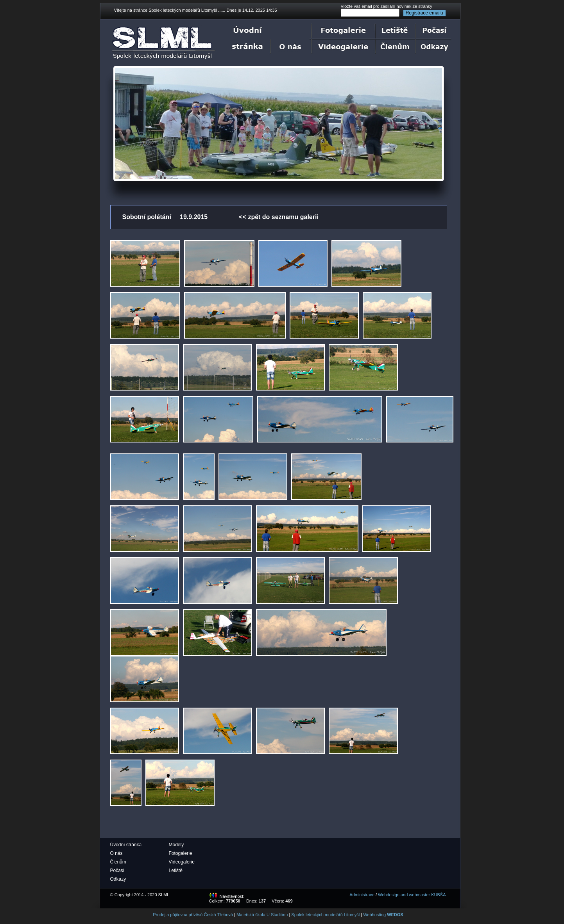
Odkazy (118, 879)
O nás (116, 853)
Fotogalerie (181, 853)
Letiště (176, 870)
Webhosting (383, 915)
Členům (118, 862)
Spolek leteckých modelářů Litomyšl (325, 915)
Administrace (362, 895)
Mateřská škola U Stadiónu (262, 915)
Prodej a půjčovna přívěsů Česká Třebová (193, 915)
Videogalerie (182, 862)
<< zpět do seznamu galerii (279, 217)
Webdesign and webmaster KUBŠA (412, 895)
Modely (176, 845)
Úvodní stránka (126, 845)
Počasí (117, 870)
